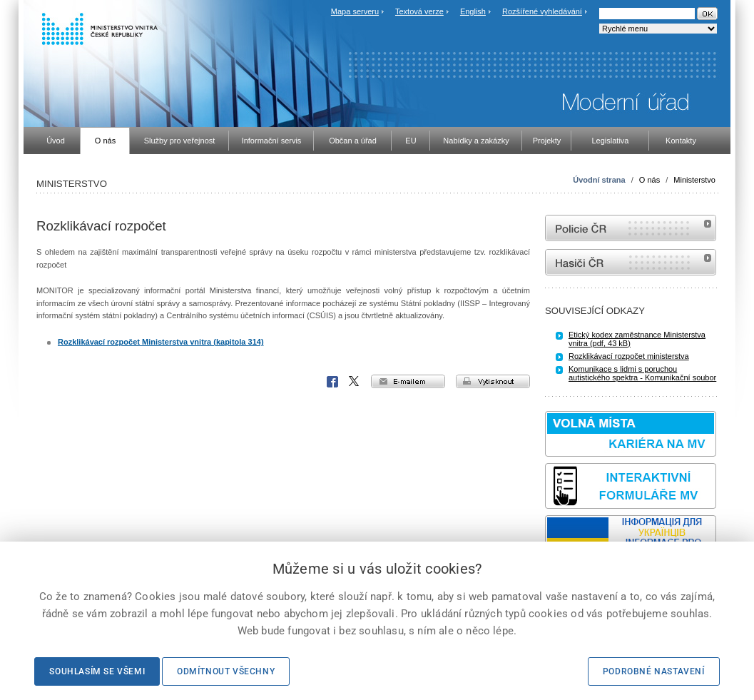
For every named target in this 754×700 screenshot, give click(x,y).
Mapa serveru (355, 11)
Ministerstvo (694, 180)
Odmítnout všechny (226, 671)
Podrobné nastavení (654, 671)
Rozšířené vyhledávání (542, 11)
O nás (649, 180)
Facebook (332, 382)
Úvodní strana (599, 180)
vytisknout (493, 381)
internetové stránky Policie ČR (631, 228)
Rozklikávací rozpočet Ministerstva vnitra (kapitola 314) (161, 342)
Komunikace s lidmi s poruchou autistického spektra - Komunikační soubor (642, 373)
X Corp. (355, 382)
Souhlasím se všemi (97, 671)
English (473, 11)
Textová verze (419, 11)
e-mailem (408, 381)
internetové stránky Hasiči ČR (631, 262)
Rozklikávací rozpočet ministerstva (629, 356)
